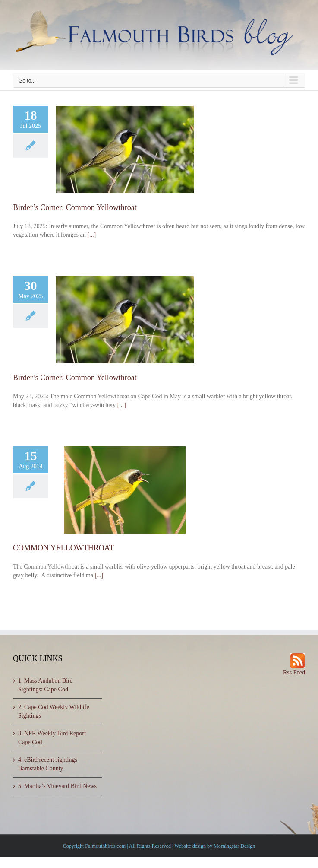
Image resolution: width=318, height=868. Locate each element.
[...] (91, 235)
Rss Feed (294, 672)
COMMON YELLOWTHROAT (63, 548)
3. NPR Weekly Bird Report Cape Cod (52, 738)
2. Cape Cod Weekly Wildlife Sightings (54, 711)
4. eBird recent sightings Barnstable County (48, 764)
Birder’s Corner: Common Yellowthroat (75, 207)
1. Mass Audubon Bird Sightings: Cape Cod (46, 685)
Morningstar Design (234, 846)
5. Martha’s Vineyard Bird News (57, 786)
